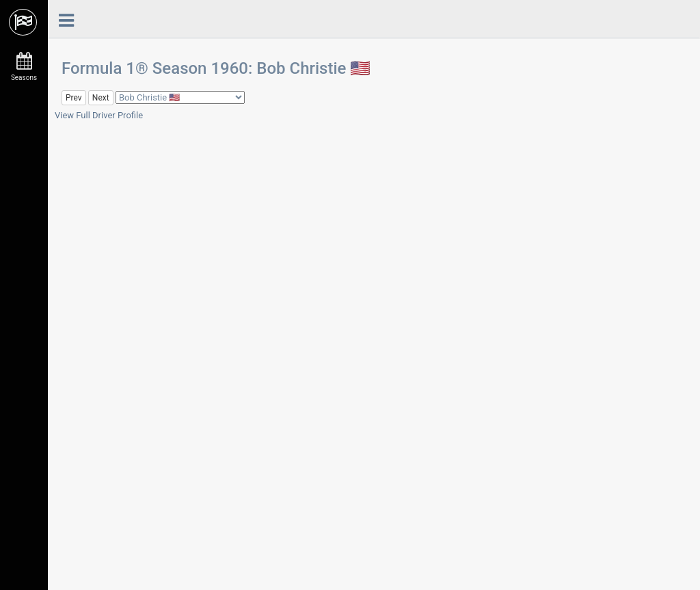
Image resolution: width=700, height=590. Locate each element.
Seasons (24, 67)
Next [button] (101, 98)
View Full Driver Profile (99, 115)
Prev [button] (74, 98)
